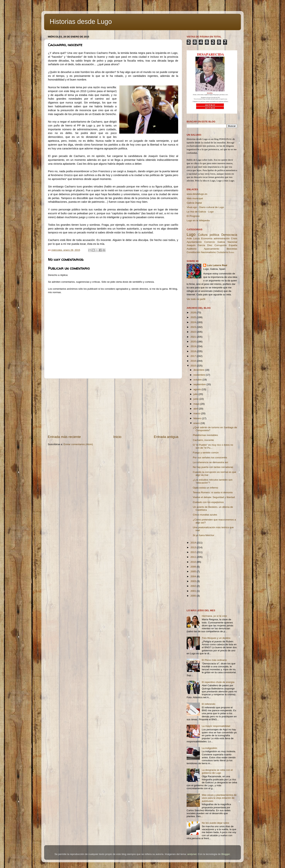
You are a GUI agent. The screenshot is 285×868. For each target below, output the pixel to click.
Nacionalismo (208, 252)
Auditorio (192, 249)
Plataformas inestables (205, 435)
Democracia (229, 235)
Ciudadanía (222, 252)
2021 (194, 337)
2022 (194, 332)
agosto (197, 389)
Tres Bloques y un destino (216, 638)
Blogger (226, 854)
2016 (194, 361)
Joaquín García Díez (199, 245)
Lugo (191, 234)
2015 (194, 366)
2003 (194, 581)
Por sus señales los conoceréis (210, 458)
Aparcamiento (212, 249)
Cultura (203, 235)
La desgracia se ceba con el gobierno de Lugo (217, 771)
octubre (198, 380)
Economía (207, 238)
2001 (194, 591)
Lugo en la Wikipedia (198, 220)
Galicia (221, 242)
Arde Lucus (193, 238)
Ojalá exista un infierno (205, 488)
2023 (194, 327)
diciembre (199, 370)
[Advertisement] (113, 407)
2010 (194, 562)
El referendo (209, 704)
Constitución (193, 252)
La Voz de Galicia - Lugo (200, 212)
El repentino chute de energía (218, 682)
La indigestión (209, 748)
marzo (197, 413)
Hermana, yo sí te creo (214, 616)
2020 (194, 342)
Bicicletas (232, 249)
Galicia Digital (194, 203)
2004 (194, 576)
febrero (198, 418)
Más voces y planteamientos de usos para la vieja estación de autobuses (219, 798)
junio (196, 399)
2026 (194, 313)
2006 (194, 567)
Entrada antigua (166, 437)
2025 (194, 317)
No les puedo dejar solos (215, 823)
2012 (194, 552)
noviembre (200, 375)
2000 (194, 596)
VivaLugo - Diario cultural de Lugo (205, 207)
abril (196, 409)
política (214, 235)
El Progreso (193, 216)
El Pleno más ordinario (214, 660)
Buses (231, 252)
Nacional (232, 242)
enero (197, 423)
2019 (194, 346)
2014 (194, 543)
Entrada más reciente (64, 437)
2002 (194, 586)
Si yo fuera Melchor (204, 535)
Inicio (117, 437)
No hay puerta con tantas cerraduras (213, 467)
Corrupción (220, 245)
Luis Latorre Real (217, 265)
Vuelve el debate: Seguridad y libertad (214, 497)
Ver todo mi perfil (196, 299)
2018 (194, 351)
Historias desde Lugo (81, 22)
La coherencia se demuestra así (211, 462)
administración (222, 238)
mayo (197, 404)
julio (196, 394)
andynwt (192, 854)
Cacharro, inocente (203, 440)
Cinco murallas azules (205, 515)
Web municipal (195, 198)
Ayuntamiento (194, 242)
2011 (194, 557)
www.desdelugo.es (197, 194)
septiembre (200, 384)
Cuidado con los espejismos (208, 502)
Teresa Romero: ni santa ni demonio (213, 492)
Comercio (210, 242)
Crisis (234, 238)
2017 (194, 356)
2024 (194, 322)
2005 (194, 571)
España (233, 245)
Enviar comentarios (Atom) (78, 444)
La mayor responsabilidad (216, 726)
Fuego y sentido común (206, 453)
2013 (194, 547)
